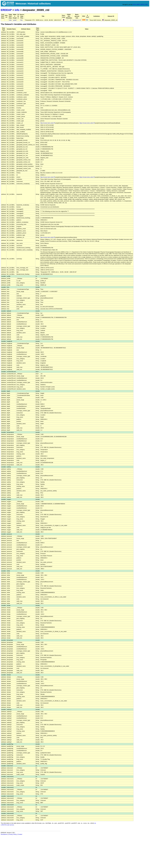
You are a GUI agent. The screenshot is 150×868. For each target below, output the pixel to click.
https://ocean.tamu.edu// (87, 123)
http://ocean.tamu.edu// (48, 123)
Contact (20, 834)
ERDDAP (6, 10)
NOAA (134, 4)
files (22, 20)
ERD (147, 4)
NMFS (138, 4)
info (17, 10)
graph (15, 20)
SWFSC (143, 4)
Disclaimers (4, 834)
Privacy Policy (13, 834)
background (77, 20)
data (10, 20)
